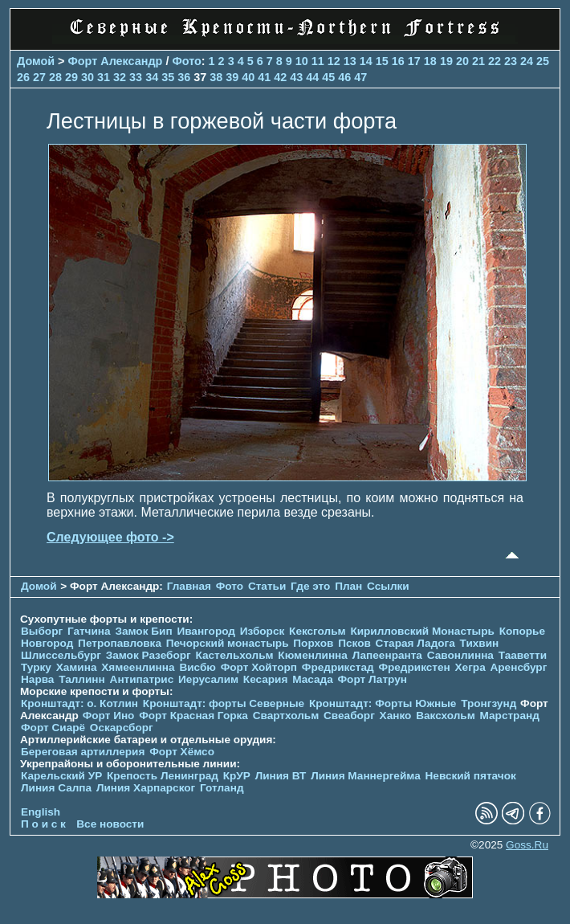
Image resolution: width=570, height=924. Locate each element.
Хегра (470, 667)
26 (23, 77)
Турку (36, 667)
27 (39, 77)
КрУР (237, 776)
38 (216, 77)
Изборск (263, 631)
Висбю (197, 667)
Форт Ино (109, 715)
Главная (189, 586)
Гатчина (89, 631)
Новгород (47, 643)
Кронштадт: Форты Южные (383, 703)
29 (71, 77)
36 (184, 77)
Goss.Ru (527, 845)
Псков (354, 643)
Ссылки (388, 586)
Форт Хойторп (259, 667)
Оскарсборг (122, 728)
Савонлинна (460, 655)
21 (478, 61)
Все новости (110, 824)
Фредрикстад (338, 667)
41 (264, 77)
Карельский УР (61, 776)
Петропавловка (120, 643)
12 (334, 61)
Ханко (396, 715)
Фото (186, 61)
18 (430, 61)
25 (543, 61)
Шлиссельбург (61, 655)
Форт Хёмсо (182, 752)
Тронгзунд (489, 703)
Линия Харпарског (146, 788)
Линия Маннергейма (366, 776)
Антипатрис (142, 679)
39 (232, 77)
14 (366, 61)
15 (382, 61)
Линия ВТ (281, 776)
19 (446, 61)
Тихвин (480, 643)
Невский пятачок (471, 776)
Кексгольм (318, 631)
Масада (313, 679)
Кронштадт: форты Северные (224, 703)
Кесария (266, 679)
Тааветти (523, 655)
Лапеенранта (387, 655)
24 (527, 61)
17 (414, 61)
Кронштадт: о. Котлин (79, 703)
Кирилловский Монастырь (422, 631)
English (41, 812)
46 (344, 77)
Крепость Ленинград (163, 776)
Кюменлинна (313, 655)
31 (104, 77)
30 (88, 77)
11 (318, 61)
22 (495, 61)
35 (168, 77)
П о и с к (43, 824)
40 (248, 77)
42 (280, 77)
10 (302, 61)
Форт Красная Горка (193, 715)
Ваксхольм (446, 715)
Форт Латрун (373, 679)
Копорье (522, 631)
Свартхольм (286, 715)
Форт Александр (116, 61)
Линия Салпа (56, 788)
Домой (36, 61)
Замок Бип (143, 631)
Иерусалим (208, 679)
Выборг (42, 631)
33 (136, 77)
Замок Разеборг (149, 655)
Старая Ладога (415, 643)
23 (511, 61)
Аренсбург (518, 667)
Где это (310, 586)
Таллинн (82, 679)
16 (398, 61)
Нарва (37, 679)
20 (462, 61)
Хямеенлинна (138, 667)
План (348, 586)
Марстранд (510, 715)
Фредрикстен (414, 667)
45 (328, 77)
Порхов (313, 643)
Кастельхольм (235, 655)
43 (296, 77)
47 (360, 77)
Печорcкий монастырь (228, 643)
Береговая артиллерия (83, 752)
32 (120, 77)
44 (312, 77)
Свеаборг (349, 715)
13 (350, 61)
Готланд (222, 788)
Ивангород (206, 631)
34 (152, 77)
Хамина (77, 667)
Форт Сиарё (53, 728)
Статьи (267, 586)
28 (55, 77)
